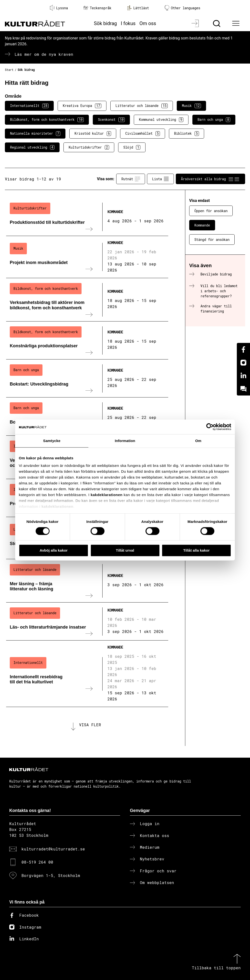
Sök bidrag (105, 23)
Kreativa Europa (82, 106)
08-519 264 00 (37, 862)
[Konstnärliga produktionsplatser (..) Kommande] (87, 340)
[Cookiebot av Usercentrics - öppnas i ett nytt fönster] (210, 427)
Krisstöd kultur (93, 133)
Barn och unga (214, 120)
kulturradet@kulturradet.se (53, 849)
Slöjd (132, 147)
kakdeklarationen (107, 495)
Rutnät (131, 179)
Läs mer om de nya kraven (44, 54)
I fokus (128, 23)
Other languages (182, 8)
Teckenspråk (97, 8)
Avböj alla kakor (54, 550)
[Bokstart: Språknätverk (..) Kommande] (87, 416)
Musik (191, 106)
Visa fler (90, 725)
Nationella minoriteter (35, 133)
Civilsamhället (143, 133)
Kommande (202, 225)
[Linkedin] (243, 376)
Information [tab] (125, 441)
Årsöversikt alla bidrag (210, 179)
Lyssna (59, 8)
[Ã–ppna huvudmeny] (237, 23)
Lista (160, 179)
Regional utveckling (32, 147)
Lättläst (138, 8)
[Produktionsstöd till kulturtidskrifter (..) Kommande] (87, 217)
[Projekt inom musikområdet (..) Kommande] (87, 257)
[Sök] (217, 23)
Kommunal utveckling (161, 120)
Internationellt (29, 106)
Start (9, 70)
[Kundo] (243, 389)
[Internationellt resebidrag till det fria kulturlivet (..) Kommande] (87, 674)
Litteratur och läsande (142, 106)
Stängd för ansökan (212, 240)
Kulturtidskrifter (89, 147)
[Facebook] (243, 349)
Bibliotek (187, 133)
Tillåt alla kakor (196, 550)
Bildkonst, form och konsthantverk (47, 120)
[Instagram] (243, 363)
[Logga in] (196, 23)
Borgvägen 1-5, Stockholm (51, 875)
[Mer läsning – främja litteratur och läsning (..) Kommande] (87, 581)
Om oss (148, 23)
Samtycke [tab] (52, 441)
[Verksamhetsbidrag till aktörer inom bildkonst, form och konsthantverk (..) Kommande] (87, 300)
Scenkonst (111, 120)
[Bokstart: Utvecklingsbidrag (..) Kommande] (87, 378)
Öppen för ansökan (211, 211)
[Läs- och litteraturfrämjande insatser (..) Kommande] (87, 622)
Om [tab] (198, 441)
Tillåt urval (125, 550)
